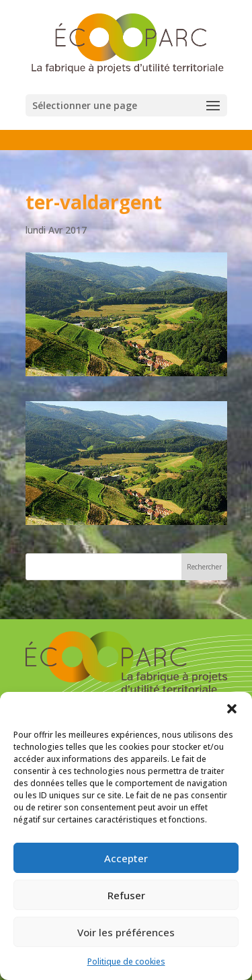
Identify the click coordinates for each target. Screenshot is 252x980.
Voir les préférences (126, 932)
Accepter (126, 858)
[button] (232, 709)
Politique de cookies (126, 961)
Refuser (126, 895)
